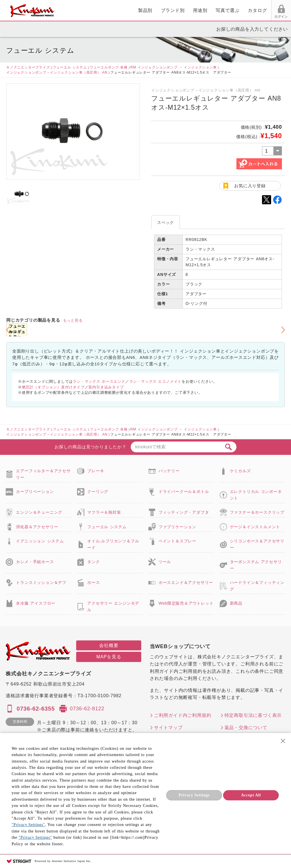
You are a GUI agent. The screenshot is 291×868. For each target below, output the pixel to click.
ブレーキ (96, 471)
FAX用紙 (259, 16)
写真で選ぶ (162, 10)
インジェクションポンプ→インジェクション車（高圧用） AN (57, 72)
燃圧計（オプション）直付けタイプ (53, 387)
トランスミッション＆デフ (41, 582)
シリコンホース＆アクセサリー (257, 544)
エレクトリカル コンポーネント (256, 495)
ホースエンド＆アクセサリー (186, 582)
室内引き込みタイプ (106, 387)
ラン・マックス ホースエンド (99, 381)
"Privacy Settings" (28, 825)
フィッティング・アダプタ (184, 512)
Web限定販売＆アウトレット (186, 603)
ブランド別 (107, 10)
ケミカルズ (240, 471)
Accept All (251, 795)
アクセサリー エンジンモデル (113, 606)
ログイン (216, 16)
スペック (166, 222)
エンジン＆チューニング (39, 512)
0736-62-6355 (36, 709)
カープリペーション (35, 492)
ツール (165, 562)
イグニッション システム (40, 541)
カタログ (192, 10)
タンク (93, 562)
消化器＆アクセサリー (37, 527)
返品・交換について (246, 728)
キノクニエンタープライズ (28, 67)
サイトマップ (168, 728)
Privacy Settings (194, 795)
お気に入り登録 (250, 186)
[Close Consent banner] (283, 741)
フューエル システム (70, 67)
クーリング (98, 492)
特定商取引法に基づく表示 (253, 715)
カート (282, 11)
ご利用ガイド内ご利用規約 (183, 715)
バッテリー (169, 471)
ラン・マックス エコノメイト (156, 381)
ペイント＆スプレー (177, 541)
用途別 (135, 10)
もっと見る (73, 320)
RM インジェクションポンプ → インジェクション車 (174, 67)
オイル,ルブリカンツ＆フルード (113, 544)
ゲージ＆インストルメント (255, 527)
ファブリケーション (177, 527)
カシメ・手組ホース (35, 562)
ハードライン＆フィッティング (257, 586)
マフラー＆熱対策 (104, 512)
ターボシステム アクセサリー (256, 565)
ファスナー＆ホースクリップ (257, 512)
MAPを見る (109, 657)
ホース (93, 582)
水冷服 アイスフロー (36, 603)
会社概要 (109, 645)
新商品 (236, 603)
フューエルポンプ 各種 (109, 67)
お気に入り (238, 16)
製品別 (80, 10)
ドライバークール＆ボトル (184, 492)
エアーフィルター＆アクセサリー (43, 474)
